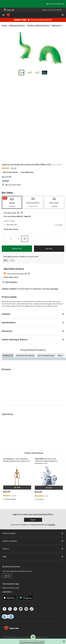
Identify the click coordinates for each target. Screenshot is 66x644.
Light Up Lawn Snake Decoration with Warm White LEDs (27, 164)
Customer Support (33, 533)
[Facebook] (5, 609)
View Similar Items (27, 172)
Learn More (7, 592)
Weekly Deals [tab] (8, 355)
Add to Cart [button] (17, 249)
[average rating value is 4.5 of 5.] (8, 168)
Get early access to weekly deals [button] (32, 642)
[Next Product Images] (62, 52)
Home (4, 25)
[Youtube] (21, 609)
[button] (21, 213)
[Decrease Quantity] (4, 239)
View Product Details (10, 172)
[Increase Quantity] (18, 239)
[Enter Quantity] (11, 239)
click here (54, 289)
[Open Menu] (3, 15)
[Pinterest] (26, 609)
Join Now (52, 525)
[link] (10, 168)
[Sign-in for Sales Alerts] (11, 184)
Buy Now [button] (49, 249)
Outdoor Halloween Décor (38, 25)
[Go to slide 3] (37, 73)
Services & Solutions (33, 541)
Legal (33, 556)
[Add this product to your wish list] (25, 239)
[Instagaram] (15, 609)
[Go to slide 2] (29, 73)
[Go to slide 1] (21, 73)
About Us (33, 549)
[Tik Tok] (32, 609)
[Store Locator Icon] (5, 10)
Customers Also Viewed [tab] (25, 355)
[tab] (12, 202)
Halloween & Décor (17, 25)
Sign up (7, 576)
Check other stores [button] (11, 229)
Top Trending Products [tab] (46, 355)
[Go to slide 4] (45, 73)
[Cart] (63, 15)
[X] (10, 609)
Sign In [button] (33, 520)
